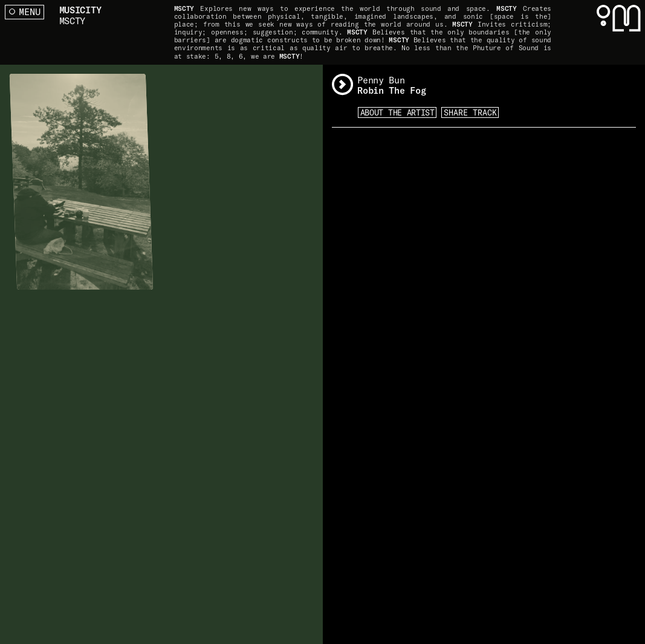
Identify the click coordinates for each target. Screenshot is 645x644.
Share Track (470, 112)
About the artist (397, 112)
